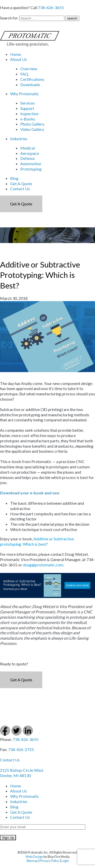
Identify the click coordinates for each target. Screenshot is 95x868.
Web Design (34, 857)
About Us (18, 59)
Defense (27, 158)
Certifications (32, 79)
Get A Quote (21, 184)
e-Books (28, 119)
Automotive (31, 164)
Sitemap (32, 861)
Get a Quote (21, 204)
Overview (29, 69)
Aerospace (30, 153)
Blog (14, 178)
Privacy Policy (50, 861)
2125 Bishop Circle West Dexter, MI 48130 (22, 773)
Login (65, 861)
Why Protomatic (25, 94)
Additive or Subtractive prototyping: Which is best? (37, 541)
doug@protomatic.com (43, 565)
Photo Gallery (32, 124)
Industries (19, 139)
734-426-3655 (51, 7)
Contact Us (20, 189)
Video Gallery (32, 129)
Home (16, 54)
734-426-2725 (21, 749)
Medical (27, 148)
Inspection (29, 114)
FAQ (24, 74)
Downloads (30, 85)
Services (27, 103)
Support (27, 108)
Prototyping (31, 169)
